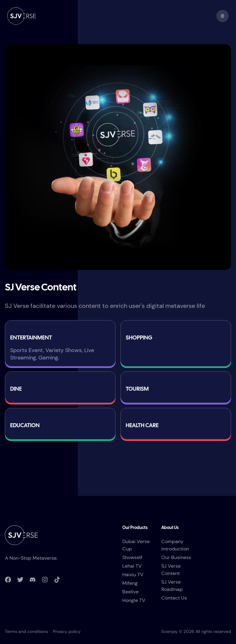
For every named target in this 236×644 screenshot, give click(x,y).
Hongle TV (134, 600)
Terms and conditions (26, 631)
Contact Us (174, 598)
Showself (132, 557)
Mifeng (130, 583)
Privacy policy (67, 631)
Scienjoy (169, 631)
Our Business (176, 557)
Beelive (130, 592)
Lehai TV (132, 566)
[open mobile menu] (222, 16)
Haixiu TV (133, 575)
